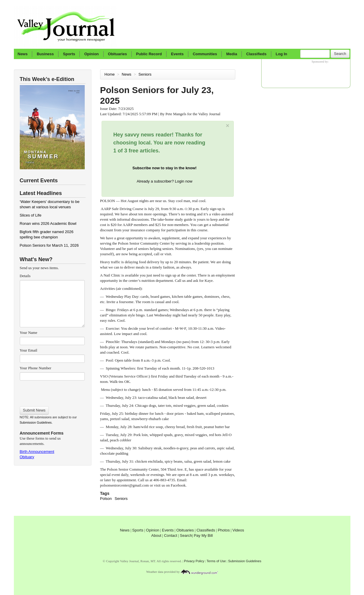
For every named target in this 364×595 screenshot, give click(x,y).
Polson (106, 499)
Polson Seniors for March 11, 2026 (49, 245)
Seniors (146, 74)
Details (25, 276)
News (23, 54)
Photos (224, 530)
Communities (205, 54)
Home (110, 74)
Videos (238, 530)
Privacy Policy (194, 561)
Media (232, 54)
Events (177, 54)
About (156, 535)
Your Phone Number (36, 368)
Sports (69, 54)
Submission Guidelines (36, 422)
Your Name (29, 333)
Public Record (149, 54)
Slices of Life (31, 215)
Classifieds (256, 54)
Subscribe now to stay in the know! (165, 168)
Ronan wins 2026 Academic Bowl (48, 223)
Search (340, 54)
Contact (170, 535)
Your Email (29, 350)
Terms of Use (216, 561)
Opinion (91, 54)
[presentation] (52, 391)
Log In (281, 54)
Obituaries (117, 54)
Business (45, 54)
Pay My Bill (203, 535)
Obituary (27, 457)
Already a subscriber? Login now (165, 181)
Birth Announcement (37, 452)
